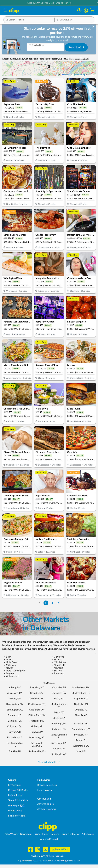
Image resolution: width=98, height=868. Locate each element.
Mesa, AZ (59, 713)
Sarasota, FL (59, 749)
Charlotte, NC (37, 699)
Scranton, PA (81, 724)
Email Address (37, 45)
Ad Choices (88, 834)
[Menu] (5, 11)
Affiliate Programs (47, 809)
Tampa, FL (81, 740)
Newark (9, 668)
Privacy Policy (41, 834)
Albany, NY (15, 688)
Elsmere (57, 660)
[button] (86, 11)
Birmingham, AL (15, 710)
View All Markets (49, 762)
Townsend (58, 673)
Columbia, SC (15, 721)
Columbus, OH (15, 726)
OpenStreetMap (79, 75)
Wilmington (11, 676)
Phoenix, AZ (81, 715)
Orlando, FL (81, 710)
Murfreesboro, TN (81, 693)
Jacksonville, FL (37, 751)
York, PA (81, 751)
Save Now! (76, 47)
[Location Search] (74, 20)
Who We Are (11, 834)
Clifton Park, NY (37, 715)
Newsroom (26, 834)
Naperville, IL (81, 699)
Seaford (57, 671)
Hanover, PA (37, 732)
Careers (55, 834)
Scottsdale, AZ (59, 754)
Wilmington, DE (81, 746)
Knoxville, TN (59, 688)
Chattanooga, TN (37, 704)
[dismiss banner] (93, 27)
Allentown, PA (15, 693)
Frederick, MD (37, 721)
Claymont (58, 657)
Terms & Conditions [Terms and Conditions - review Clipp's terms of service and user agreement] (18, 800)
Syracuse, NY (81, 735)
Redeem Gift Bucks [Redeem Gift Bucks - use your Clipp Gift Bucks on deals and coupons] (18, 790)
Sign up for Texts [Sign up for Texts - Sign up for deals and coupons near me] (17, 816)
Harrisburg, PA (37, 738)
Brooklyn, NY (37, 688)
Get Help (13, 806)
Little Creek (11, 662)
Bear (7, 657)
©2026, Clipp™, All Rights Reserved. (47, 856)
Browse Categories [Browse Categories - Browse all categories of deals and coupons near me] (47, 785)
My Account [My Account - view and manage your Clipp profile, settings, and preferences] (15, 785)
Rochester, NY (59, 729)
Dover (8, 660)
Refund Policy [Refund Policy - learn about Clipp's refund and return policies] (15, 795)
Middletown (59, 662)
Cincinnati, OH (37, 710)
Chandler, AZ (37, 693)
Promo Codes (15, 811)
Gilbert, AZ (37, 726)
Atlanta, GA (15, 699)
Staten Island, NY (81, 729)
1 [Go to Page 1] (46, 603)
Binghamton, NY (15, 704)
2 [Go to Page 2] (52, 603)
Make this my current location (77, 59)
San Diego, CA (59, 743)
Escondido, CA (15, 738)
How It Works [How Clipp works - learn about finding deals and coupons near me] (45, 790)
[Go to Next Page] (58, 603)
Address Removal (49, 839)
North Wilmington (14, 671)
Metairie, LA (59, 718)
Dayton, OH (15, 732)
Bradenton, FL (15, 715)
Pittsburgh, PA (59, 724)
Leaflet (66, 75)
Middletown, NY (81, 688)
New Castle (59, 665)
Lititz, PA (59, 699)
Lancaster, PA (59, 693)
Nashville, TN (81, 704)
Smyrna (9, 673)
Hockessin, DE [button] (55, 59)
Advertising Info (46, 804)
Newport (57, 668)
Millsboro (10, 665)
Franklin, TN (15, 751)
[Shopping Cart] (92, 10)
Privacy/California (70, 834)
